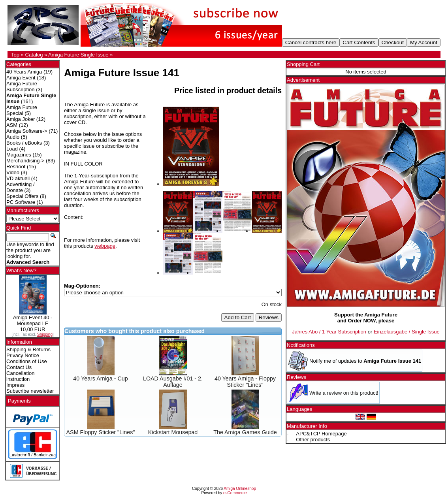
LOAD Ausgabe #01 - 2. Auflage (173, 382)
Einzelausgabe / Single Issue (407, 332)
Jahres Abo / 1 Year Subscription (329, 332)
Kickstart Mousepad (173, 432)
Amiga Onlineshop (240, 489)
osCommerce (235, 493)
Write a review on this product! (344, 393)
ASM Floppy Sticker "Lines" (101, 432)
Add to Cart (238, 317)
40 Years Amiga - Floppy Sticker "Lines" (245, 382)
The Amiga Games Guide (245, 432)
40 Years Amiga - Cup (100, 378)
